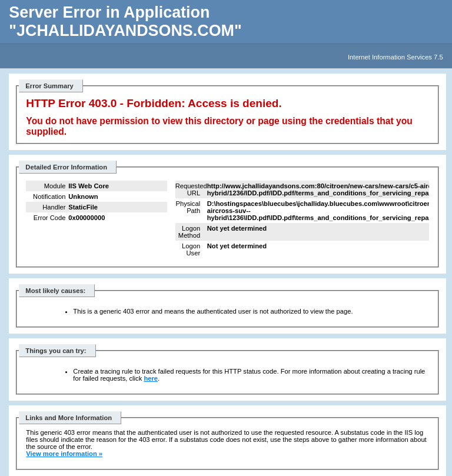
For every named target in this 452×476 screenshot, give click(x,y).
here (151, 378)
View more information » (64, 454)
